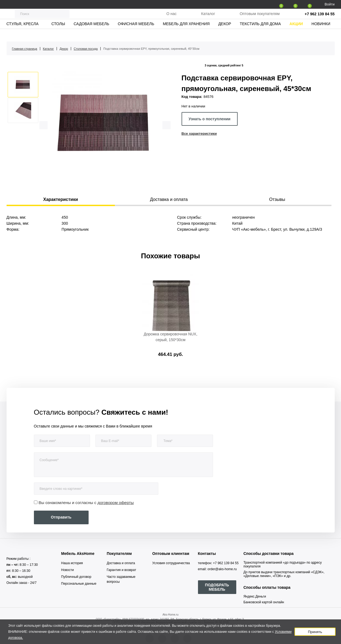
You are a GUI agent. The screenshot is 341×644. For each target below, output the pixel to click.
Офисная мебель (136, 34)
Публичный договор (76, 577)
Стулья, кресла (22, 34)
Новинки (321, 34)
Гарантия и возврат (121, 570)
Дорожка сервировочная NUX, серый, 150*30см (170, 337)
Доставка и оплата (121, 563)
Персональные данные (79, 584)
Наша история (72, 563)
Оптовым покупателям (260, 19)
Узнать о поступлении (209, 119)
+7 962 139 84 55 (320, 19)
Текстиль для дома (260, 34)
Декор (225, 34)
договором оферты (116, 503)
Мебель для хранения (186, 34)
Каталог (208, 19)
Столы (58, 34)
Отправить (61, 517)
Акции (296, 34)
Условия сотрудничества (171, 563)
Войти (330, 4)
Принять (315, 632)
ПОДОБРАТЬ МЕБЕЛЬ (217, 587)
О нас (171, 19)
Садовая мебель (91, 34)
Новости (68, 570)
